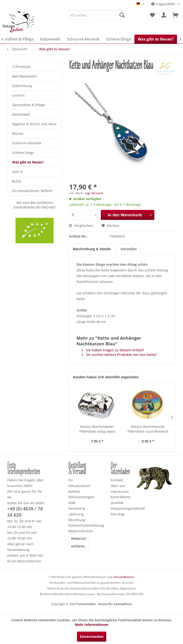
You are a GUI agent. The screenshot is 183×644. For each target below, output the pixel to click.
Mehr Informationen (92, 625)
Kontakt (117, 480)
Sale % (17, 172)
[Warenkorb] (175, 15)
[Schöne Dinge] (119, 39)
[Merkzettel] (152, 15)
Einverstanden (92, 636)
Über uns (118, 486)
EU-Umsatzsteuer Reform (32, 191)
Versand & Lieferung (77, 511)
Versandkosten (124, 577)
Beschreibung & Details (92, 249)
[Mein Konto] (164, 15)
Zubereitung (22, 86)
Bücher (18, 133)
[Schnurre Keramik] (83, 39)
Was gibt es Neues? (28, 162)
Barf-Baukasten (25, 76)
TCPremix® (21, 67)
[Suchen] (122, 15)
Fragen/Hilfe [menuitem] (164, 4)
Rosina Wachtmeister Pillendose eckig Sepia (97, 429)
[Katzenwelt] (50, 39)
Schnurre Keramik (27, 143)
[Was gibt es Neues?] (156, 39)
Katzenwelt (21, 114)
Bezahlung (77, 520)
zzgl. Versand (94, 193)
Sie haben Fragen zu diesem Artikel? (113, 350)
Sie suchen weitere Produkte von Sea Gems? (119, 355)
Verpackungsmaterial (121, 508)
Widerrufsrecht (79, 531)
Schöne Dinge (23, 153)
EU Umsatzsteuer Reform (79, 486)
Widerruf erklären (78, 542)
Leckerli (18, 95)
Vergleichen (81, 226)
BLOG (17, 181)
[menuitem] (97, 15)
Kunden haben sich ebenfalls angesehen (106, 377)
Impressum (120, 491)
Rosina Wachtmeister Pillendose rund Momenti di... (148, 429)
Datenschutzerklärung (79, 525)
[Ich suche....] (97, 15)
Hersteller (129, 249)
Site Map (118, 514)
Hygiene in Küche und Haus (34, 124)
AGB (72, 503)
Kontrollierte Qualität (121, 500)
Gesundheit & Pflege (29, 105)
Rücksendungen (79, 497)
